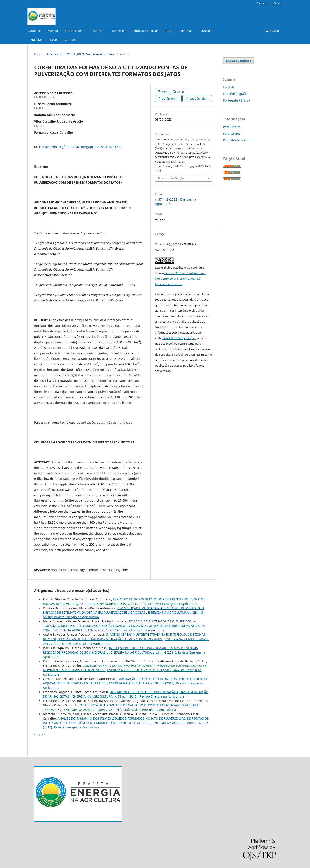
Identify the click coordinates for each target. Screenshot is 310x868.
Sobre (98, 31)
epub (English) (199, 98)
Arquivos (187, 31)
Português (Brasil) (236, 100)
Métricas (118, 31)
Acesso (53, 31)
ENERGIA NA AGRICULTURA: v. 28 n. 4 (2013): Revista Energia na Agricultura (120, 710)
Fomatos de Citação (171, 178)
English (229, 87)
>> (44, 735)
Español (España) (236, 94)
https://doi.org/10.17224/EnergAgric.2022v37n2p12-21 (82, 147)
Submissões (74, 31)
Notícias (36, 40)
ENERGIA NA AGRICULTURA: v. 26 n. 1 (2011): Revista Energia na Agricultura (109, 630)
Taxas (54, 40)
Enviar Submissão (239, 61)
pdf (164, 92)
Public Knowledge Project (179, 338)
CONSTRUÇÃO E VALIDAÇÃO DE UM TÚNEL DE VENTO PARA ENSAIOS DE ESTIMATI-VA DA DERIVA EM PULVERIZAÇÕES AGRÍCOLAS (124, 610)
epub (180, 92)
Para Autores (232, 133)
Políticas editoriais (145, 31)
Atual (169, 31)
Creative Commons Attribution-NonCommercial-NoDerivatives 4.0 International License (180, 279)
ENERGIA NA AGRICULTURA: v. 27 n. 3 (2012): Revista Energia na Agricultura (142, 604)
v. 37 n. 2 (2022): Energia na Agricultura (89, 54)
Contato (70, 40)
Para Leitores (232, 127)
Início (38, 54)
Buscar (205, 31)
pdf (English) (170, 98)
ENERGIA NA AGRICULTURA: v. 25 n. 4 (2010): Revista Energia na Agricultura (128, 696)
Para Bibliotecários (235, 140)
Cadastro (34, 31)
